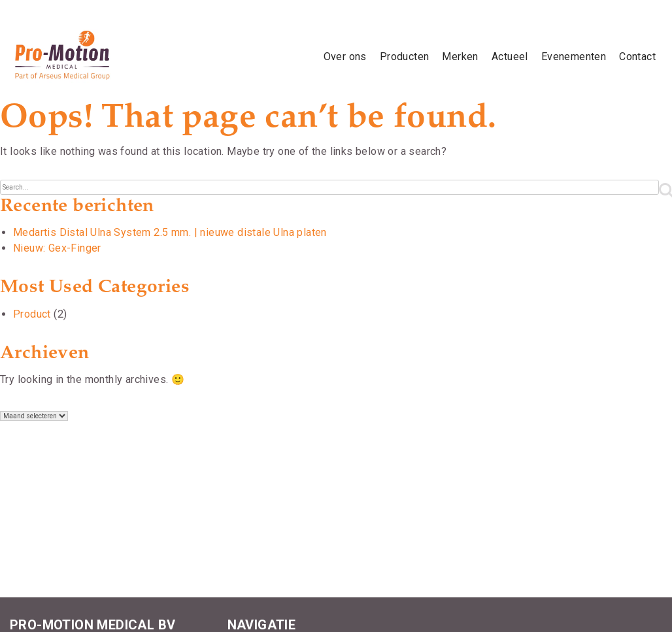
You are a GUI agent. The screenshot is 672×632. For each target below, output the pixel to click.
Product (32, 314)
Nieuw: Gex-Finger (57, 248)
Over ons (345, 57)
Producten (405, 57)
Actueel (510, 57)
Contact (637, 57)
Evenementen (574, 57)
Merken (460, 57)
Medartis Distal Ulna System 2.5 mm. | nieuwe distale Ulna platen (170, 232)
